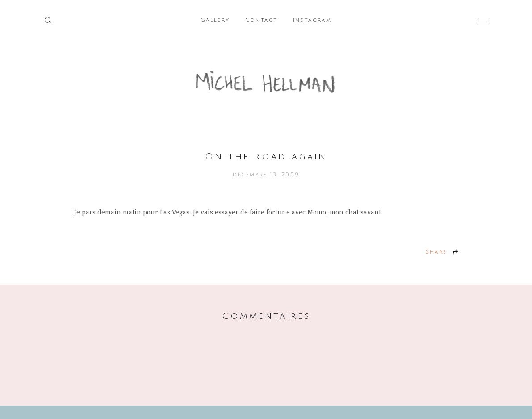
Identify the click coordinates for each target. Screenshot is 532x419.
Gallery (215, 20)
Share (436, 252)
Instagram (312, 20)
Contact (262, 20)
